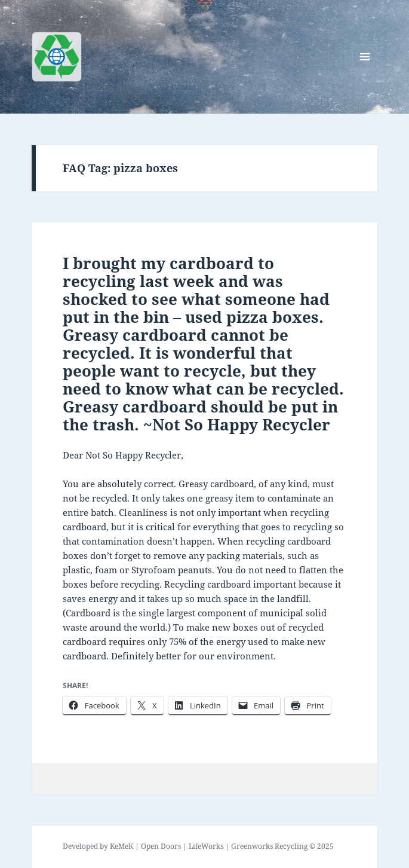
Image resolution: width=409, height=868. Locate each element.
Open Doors (161, 846)
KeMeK (122, 846)
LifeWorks (206, 846)
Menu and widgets (365, 69)
